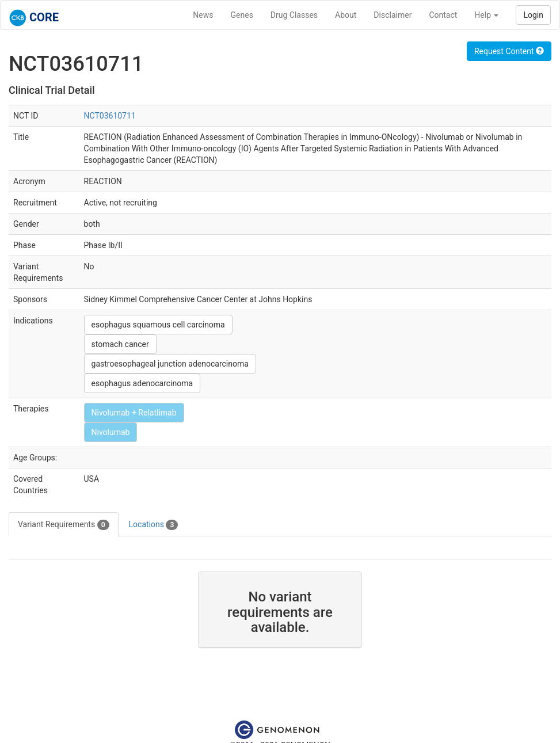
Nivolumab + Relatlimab (134, 413)
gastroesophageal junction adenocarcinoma (170, 364)
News (203, 15)
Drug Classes (294, 15)
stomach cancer (120, 344)
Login (533, 15)
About (346, 15)
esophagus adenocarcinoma (142, 383)
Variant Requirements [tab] (64, 525)
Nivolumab (111, 432)
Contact (443, 15)
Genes (242, 15)
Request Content (509, 51)
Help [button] (486, 15)
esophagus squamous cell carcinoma (158, 325)
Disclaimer (393, 15)
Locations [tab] (154, 525)
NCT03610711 (110, 116)
